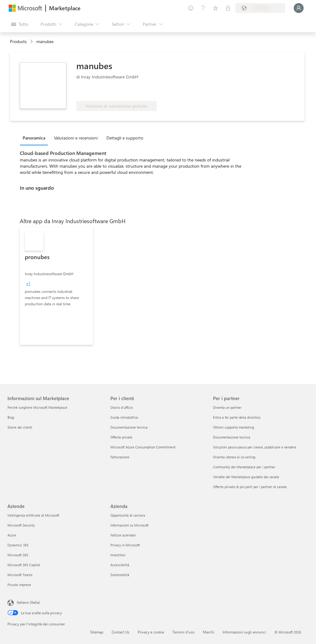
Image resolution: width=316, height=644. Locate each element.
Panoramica (34, 138)
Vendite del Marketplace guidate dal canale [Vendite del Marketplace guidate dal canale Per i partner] (246, 477)
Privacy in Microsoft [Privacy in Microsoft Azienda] (125, 545)
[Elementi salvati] (216, 8)
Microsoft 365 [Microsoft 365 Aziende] (18, 555)
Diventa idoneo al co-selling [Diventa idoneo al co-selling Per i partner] (234, 457)
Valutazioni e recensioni (76, 138)
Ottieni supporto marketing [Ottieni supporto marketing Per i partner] (234, 427)
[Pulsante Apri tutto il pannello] (20, 24)
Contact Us (120, 632)
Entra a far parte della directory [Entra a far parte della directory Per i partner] (237, 417)
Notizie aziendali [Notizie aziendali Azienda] (123, 535)
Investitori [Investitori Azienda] (118, 555)
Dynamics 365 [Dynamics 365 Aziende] (18, 545)
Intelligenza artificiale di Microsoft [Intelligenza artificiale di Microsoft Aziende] (33, 515)
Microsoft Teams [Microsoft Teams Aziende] (20, 575)
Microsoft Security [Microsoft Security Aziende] (21, 525)
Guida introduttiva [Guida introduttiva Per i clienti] (124, 417)
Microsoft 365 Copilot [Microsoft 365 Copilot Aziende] (24, 565)
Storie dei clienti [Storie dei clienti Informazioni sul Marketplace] (20, 427)
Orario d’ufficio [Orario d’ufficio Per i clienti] (122, 407)
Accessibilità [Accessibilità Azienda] (120, 565)
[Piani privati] (228, 8)
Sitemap (97, 632)
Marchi (209, 632)
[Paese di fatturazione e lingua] (260, 8)
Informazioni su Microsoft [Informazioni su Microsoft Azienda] (129, 525)
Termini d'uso (183, 632)
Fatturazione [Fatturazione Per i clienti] (120, 457)
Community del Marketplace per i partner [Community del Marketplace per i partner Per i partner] (244, 467)
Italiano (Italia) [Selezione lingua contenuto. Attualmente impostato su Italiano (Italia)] (28, 602)
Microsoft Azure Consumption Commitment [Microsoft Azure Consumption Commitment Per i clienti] (143, 447)
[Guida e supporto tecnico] (203, 8)
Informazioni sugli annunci (244, 632)
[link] (56, 286)
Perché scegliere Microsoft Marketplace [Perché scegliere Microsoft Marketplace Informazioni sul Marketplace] (37, 407)
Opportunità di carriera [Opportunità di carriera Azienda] (128, 515)
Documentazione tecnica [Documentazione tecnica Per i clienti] (129, 427)
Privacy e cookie (151, 632)
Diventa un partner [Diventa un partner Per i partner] (227, 407)
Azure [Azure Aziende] (12, 535)
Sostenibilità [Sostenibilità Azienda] (120, 575)
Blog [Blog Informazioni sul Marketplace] (11, 417)
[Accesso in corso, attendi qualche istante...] (299, 8)
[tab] (36, 138)
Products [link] (18, 41)
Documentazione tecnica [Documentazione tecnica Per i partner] (232, 437)
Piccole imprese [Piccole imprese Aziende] (19, 585)
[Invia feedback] (191, 8)
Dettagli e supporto (125, 138)
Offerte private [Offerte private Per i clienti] (121, 437)
